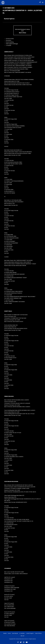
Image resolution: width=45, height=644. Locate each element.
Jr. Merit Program (30, 633)
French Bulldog (10, 42)
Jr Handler (9, 45)
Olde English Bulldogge (12, 44)
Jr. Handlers (22, 633)
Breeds (5, 633)
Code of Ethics (38, 633)
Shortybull (8, 40)
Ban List (22, 636)
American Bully (10, 39)
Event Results (15, 633)
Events (9, 633)
